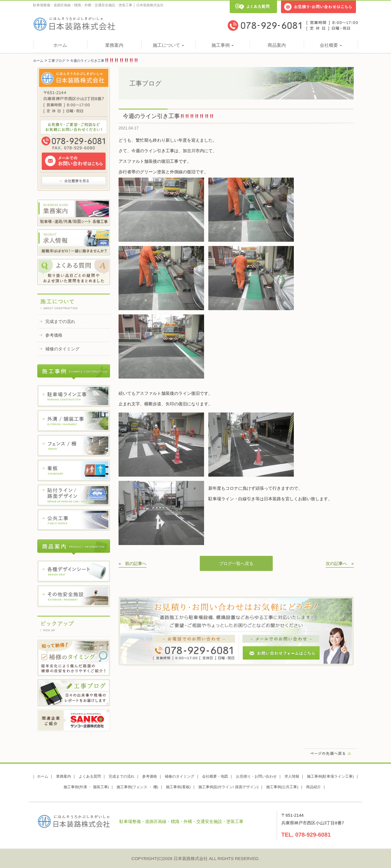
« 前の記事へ (133, 563)
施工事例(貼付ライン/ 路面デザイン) (228, 787)
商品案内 (277, 45)
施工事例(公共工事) (282, 787)
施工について (168, 45)
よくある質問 (90, 776)
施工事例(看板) (178, 787)
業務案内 (114, 45)
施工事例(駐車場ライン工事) (330, 776)
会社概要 (331, 45)
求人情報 (292, 776)
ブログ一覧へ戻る (236, 563)
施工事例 (223, 45)
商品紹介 (313, 787)
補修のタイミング (62, 349)
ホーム (60, 45)
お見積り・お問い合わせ (256, 776)
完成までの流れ (60, 321)
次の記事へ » (340, 563)
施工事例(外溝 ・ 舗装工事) (86, 787)
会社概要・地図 (215, 776)
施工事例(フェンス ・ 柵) (137, 787)
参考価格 (54, 335)
